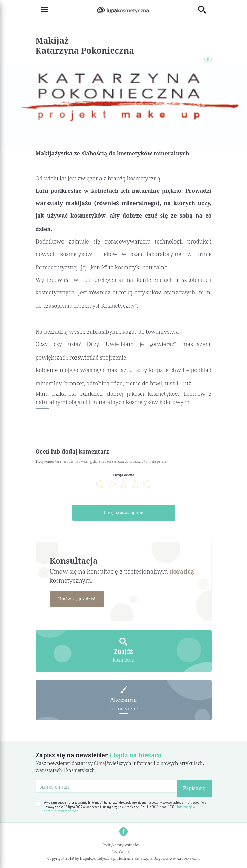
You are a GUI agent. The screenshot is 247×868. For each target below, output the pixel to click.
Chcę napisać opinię (123, 513)
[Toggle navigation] (42, 10)
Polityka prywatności (121, 845)
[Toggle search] (205, 10)
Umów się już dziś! (77, 599)
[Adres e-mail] (107, 786)
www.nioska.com (185, 859)
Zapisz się (194, 788)
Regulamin (121, 852)
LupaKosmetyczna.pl (98, 859)
